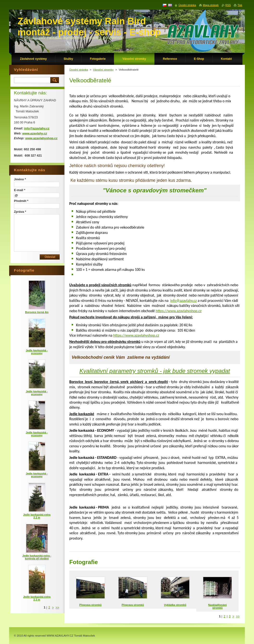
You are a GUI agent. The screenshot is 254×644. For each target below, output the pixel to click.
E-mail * (20, 190)
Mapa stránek (211, 5)
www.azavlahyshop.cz (41, 138)
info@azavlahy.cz (184, 301)
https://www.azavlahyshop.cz (179, 311)
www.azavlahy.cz (35, 133)
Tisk (240, 5)
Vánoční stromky (103, 70)
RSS (228, 5)
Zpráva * (20, 212)
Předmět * (21, 201)
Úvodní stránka (79, 70)
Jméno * (20, 179)
